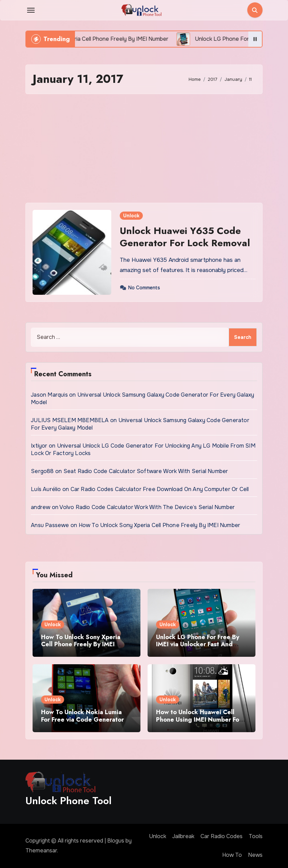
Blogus (116, 841)
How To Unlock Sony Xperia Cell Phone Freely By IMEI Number (160, 525)
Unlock (131, 216)
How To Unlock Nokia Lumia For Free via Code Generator (82, 716)
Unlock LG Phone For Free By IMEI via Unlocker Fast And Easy (198, 644)
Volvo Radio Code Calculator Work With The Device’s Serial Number (147, 507)
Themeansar (41, 851)
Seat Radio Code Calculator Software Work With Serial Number (146, 471)
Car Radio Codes (222, 836)
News (255, 855)
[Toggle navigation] (31, 10)
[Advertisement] (145, 148)
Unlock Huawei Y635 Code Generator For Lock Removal (185, 237)
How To (232, 855)
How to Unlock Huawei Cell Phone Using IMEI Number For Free (199, 719)
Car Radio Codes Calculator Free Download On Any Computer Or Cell (160, 489)
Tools (256, 836)
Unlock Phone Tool (69, 801)
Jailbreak (183, 836)
